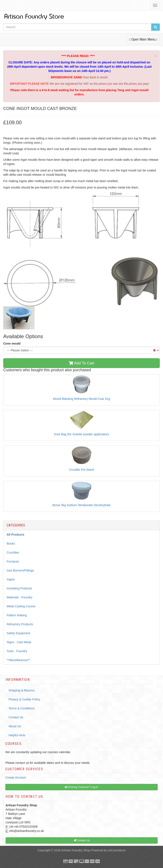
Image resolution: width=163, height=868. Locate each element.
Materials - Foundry (20, 597)
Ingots (11, 579)
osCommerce (117, 850)
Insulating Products (19, 588)
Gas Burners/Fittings (20, 570)
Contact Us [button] (82, 840)
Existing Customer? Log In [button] (81, 787)
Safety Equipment (18, 633)
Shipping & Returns (21, 690)
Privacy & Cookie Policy (24, 699)
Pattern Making (17, 615)
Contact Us (16, 717)
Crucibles (13, 552)
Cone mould (12, 343)
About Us (15, 726)
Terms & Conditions (21, 708)
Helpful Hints (17, 735)
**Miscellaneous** (18, 660)
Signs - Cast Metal (19, 642)
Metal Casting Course (21, 606)
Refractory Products (20, 624)
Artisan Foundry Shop (76, 850)
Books (11, 544)
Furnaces (13, 561)
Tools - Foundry (17, 651)
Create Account (16, 777)
